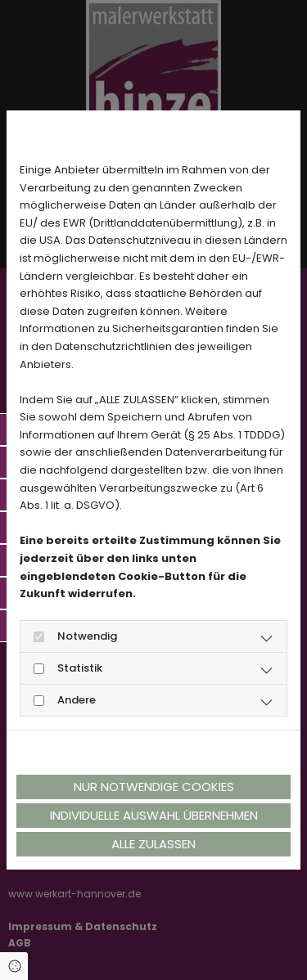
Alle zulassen (153, 844)
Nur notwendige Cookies (154, 787)
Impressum (175, 752)
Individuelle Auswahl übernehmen (154, 815)
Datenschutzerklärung (75, 752)
